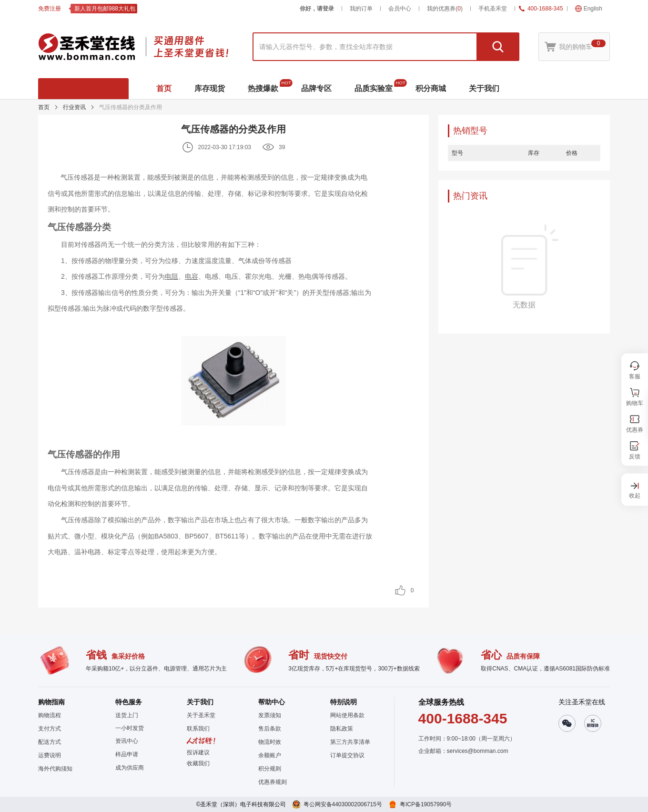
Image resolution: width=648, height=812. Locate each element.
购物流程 (50, 715)
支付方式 (50, 729)
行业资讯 (74, 107)
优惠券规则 (273, 782)
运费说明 (50, 755)
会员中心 (400, 9)
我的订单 (361, 9)
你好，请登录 (317, 9)
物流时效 (270, 742)
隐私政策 (342, 729)
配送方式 (50, 742)
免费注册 (50, 9)
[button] (201, 763)
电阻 (172, 276)
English (589, 9)
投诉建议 (198, 752)
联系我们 (198, 729)
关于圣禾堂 (201, 715)
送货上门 (127, 715)
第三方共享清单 (350, 742)
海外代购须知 (55, 769)
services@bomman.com (478, 751)
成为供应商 (130, 768)
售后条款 (270, 729)
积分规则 (270, 769)
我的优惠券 (445, 9)
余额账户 (270, 755)
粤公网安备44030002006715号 (343, 804)
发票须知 (270, 715)
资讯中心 (127, 741)
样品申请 (127, 754)
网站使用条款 (347, 715)
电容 (192, 276)
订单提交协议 (347, 755)
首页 (44, 107)
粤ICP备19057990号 (426, 804)
